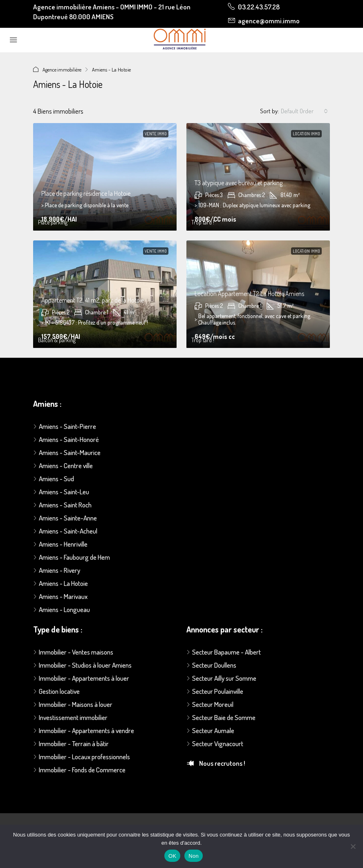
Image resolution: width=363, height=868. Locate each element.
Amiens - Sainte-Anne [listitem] (65, 518)
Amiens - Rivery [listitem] (57, 570)
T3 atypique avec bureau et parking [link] (239, 183)
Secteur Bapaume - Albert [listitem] (224, 652)
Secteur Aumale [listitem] (210, 730)
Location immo (306, 134)
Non (194, 856)
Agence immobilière (63, 70)
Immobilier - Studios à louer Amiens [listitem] (82, 665)
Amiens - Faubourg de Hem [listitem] (72, 557)
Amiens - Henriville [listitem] (60, 544)
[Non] (353, 846)
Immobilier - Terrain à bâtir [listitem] (71, 744)
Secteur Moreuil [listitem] (210, 704)
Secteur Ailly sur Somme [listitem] (221, 678)
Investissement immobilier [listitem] (70, 717)
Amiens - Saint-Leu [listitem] (61, 492)
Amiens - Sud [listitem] (54, 479)
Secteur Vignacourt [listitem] (215, 744)
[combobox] (304, 111)
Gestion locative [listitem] (56, 691)
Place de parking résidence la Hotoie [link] (86, 193)
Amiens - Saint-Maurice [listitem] (67, 452)
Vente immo (156, 134)
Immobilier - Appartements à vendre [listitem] (84, 730)
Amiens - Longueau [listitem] (62, 609)
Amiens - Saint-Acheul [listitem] (65, 531)
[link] (105, 177)
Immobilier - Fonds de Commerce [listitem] (79, 770)
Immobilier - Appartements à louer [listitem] (81, 678)
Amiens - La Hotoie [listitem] (60, 583)
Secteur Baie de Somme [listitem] (221, 717)
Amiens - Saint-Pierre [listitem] (65, 426)
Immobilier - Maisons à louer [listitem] (73, 704)
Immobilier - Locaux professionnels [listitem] (82, 757)
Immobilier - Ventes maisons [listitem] (73, 652)
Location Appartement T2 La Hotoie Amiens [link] (249, 294)
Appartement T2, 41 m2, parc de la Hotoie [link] (93, 300)
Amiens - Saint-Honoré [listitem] (66, 439)
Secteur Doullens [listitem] (211, 665)
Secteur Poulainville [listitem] (215, 691)
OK (172, 856)
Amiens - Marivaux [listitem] (60, 596)
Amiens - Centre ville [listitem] (63, 465)
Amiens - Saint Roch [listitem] (62, 505)
